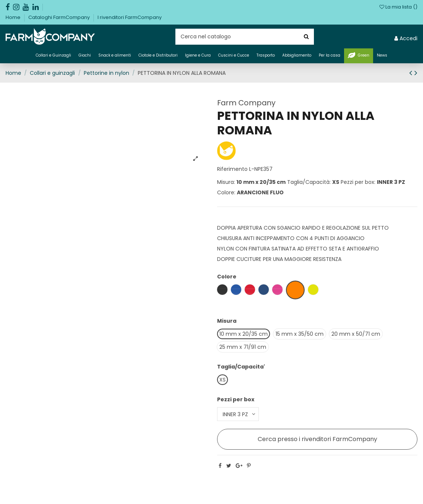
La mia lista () (398, 7)
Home (14, 17)
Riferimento (232, 169)
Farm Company (246, 103)
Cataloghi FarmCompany (60, 17)
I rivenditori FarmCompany (130, 17)
